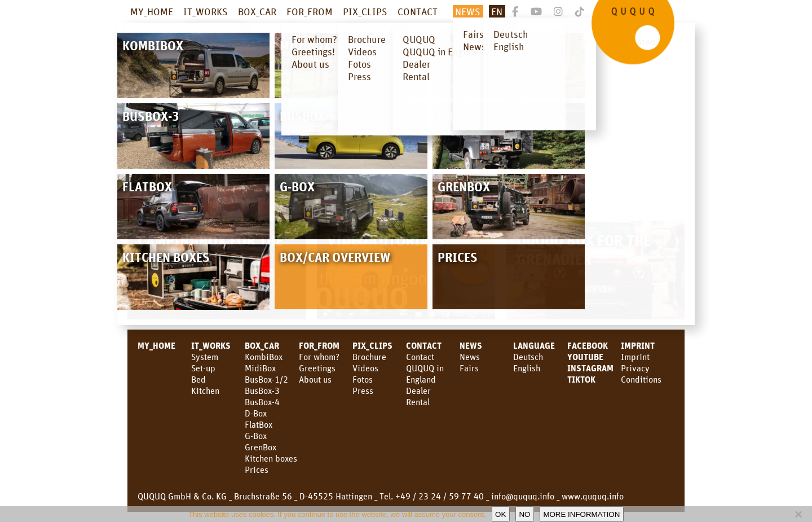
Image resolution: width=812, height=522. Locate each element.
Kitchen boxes (271, 458)
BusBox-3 (262, 391)
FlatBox (259, 424)
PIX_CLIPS (365, 11)
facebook (588, 345)
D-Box (256, 413)
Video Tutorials (386, 240)
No (524, 514)
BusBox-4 (262, 402)
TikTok (581, 379)
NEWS (468, 11)
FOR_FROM (310, 11)
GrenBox (261, 447)
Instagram (590, 368)
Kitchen (205, 391)
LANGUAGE (534, 345)
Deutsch (528, 357)
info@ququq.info (523, 496)
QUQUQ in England (425, 374)
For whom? (319, 357)
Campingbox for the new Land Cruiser (210, 249)
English (527, 368)
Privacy (635, 368)
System (205, 357)
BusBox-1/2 (266, 379)
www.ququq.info (593, 496)
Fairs (469, 368)
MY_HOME (152, 11)
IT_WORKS (206, 11)
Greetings (317, 368)
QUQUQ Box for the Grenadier (584, 249)
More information (581, 514)
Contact (420, 357)
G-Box (256, 436)
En (497, 11)
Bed (198, 379)
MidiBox (260, 368)
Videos (365, 368)
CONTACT (418, 11)
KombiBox (264, 357)
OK (500, 514)
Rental (418, 402)
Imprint (638, 345)
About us (315, 379)
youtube (585, 357)
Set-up (203, 368)
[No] (798, 514)
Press (363, 391)
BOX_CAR (257, 11)
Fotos (363, 379)
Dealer (418, 391)
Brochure (369, 357)
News (471, 345)
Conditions (641, 379)
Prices (257, 470)
